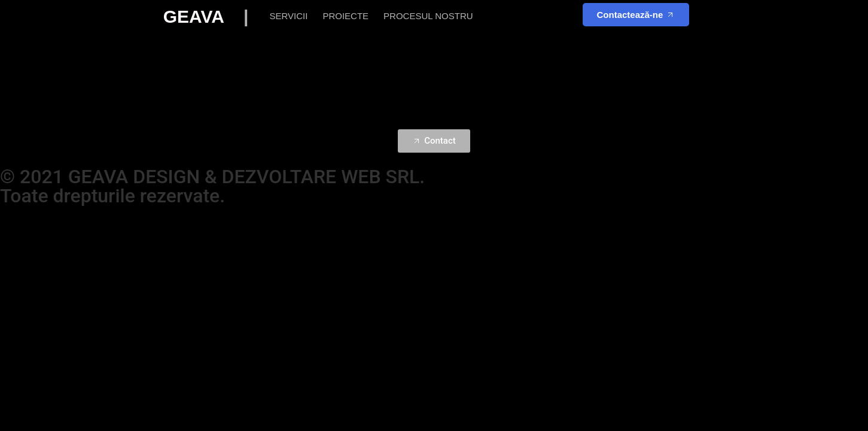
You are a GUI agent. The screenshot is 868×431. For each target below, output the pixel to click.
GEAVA (214, 16)
